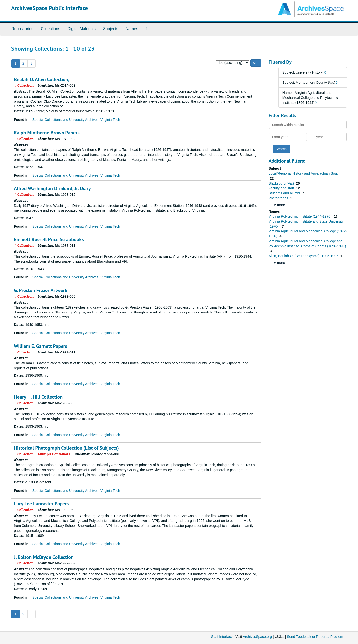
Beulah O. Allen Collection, (42, 79)
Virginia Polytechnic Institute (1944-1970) (301, 216)
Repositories (22, 29)
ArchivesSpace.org (257, 637)
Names (132, 29)
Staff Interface (222, 637)
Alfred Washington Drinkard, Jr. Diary (52, 188)
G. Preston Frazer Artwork (41, 290)
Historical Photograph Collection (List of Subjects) (66, 448)
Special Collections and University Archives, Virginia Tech (76, 120)
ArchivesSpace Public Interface (50, 8)
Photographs (279, 198)
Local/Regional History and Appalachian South (304, 173)
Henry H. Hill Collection (38, 397)
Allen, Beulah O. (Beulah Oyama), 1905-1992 (304, 256)
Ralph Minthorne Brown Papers (47, 133)
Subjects (111, 29)
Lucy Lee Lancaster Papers (41, 504)
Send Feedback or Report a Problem (315, 637)
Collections (50, 29)
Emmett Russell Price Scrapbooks (49, 239)
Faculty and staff (282, 188)
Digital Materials (82, 29)
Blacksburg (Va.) (282, 183)
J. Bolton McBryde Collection (44, 557)
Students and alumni (285, 193)
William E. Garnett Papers (41, 346)
